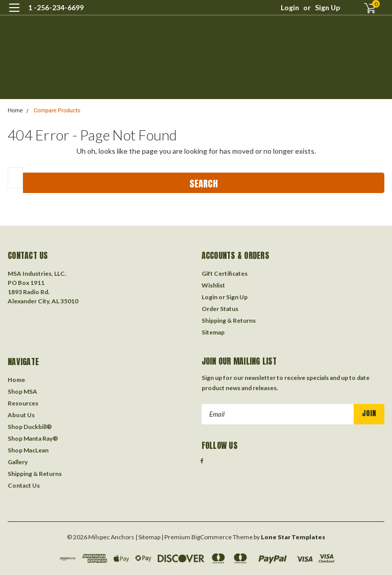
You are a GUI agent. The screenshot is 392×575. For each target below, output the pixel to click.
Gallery (18, 462)
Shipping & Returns (229, 320)
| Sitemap (148, 537)
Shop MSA (22, 391)
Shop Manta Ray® (33, 438)
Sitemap (213, 332)
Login (290, 7)
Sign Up (327, 7)
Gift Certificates (225, 273)
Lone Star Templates (293, 537)
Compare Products (57, 111)
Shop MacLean (28, 450)
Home (15, 111)
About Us (21, 415)
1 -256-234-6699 (56, 7)
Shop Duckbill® (30, 427)
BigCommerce (212, 537)
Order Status (220, 309)
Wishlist (213, 285)
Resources (23, 403)
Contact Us (24, 485)
